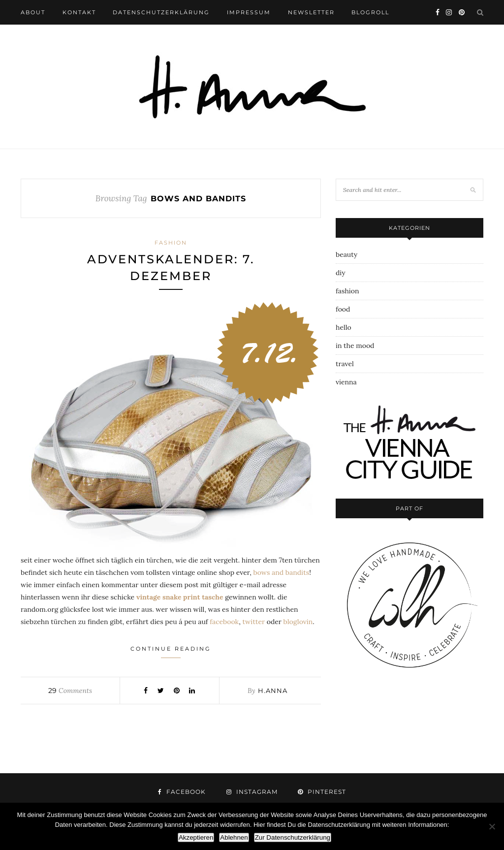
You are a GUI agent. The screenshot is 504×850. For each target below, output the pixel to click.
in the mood (355, 346)
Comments (70, 691)
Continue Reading (171, 652)
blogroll (370, 12)
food (343, 309)
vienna (346, 382)
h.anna (273, 691)
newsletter (311, 12)
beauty (346, 254)
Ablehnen (234, 837)
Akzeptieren (196, 837)
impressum (249, 12)
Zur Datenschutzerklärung (293, 837)
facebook (224, 622)
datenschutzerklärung (161, 12)
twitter (253, 622)
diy (341, 273)
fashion (171, 243)
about (33, 12)
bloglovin (298, 622)
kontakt (79, 12)
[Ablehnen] (492, 826)
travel (345, 364)
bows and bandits (281, 572)
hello (344, 327)
